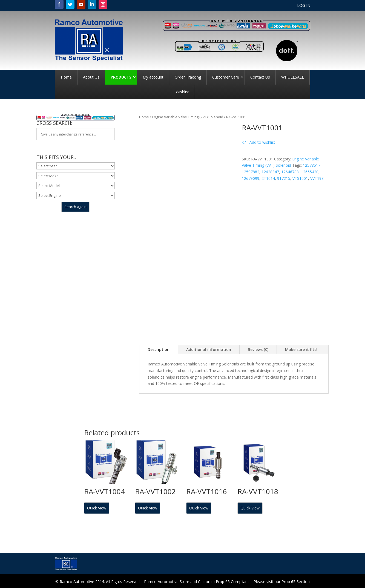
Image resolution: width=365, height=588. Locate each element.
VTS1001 (300, 178)
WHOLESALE (293, 77)
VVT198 (317, 178)
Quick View (97, 508)
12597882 (251, 172)
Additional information (209, 349)
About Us (91, 77)
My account (153, 77)
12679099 (251, 178)
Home (66, 77)
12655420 (310, 172)
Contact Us (260, 77)
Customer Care (226, 77)
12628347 (270, 172)
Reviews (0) (258, 349)
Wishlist (182, 92)
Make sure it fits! (301, 349)
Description (159, 349)
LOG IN (304, 6)
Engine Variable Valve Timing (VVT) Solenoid (188, 117)
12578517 (312, 165)
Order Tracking (188, 77)
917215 (284, 178)
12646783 (290, 172)
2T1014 (268, 178)
